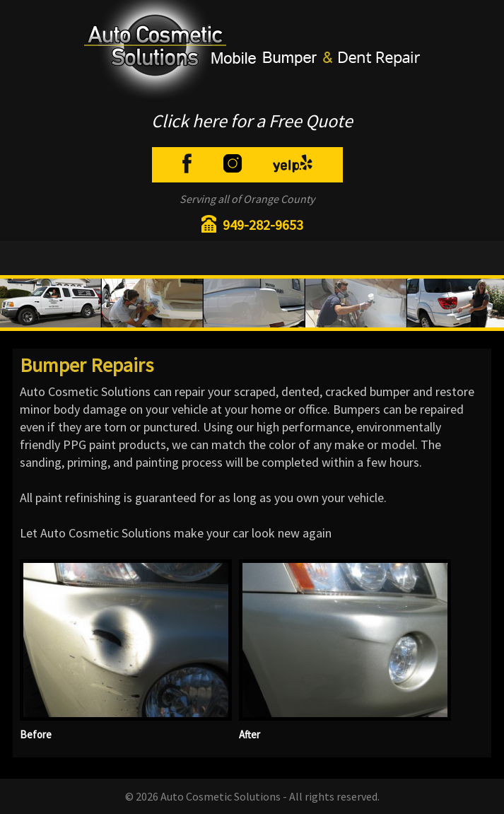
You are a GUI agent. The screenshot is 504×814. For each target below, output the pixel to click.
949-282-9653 (263, 225)
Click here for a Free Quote (252, 121)
